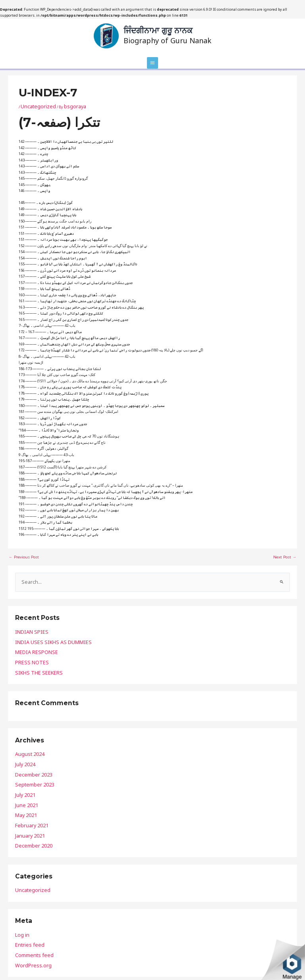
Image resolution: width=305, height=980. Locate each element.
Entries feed (26, 902)
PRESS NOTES (26, 649)
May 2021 (23, 785)
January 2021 (26, 801)
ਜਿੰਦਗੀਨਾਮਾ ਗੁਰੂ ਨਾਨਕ (158, 29)
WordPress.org (28, 919)
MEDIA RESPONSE (30, 641)
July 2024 (23, 745)
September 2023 (29, 761)
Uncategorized (34, 103)
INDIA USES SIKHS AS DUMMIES (41, 632)
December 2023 (28, 753)
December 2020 (28, 810)
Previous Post (23, 552)
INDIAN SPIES (26, 624)
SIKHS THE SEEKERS (31, 657)
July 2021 (23, 769)
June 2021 (23, 777)
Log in (20, 895)
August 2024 (26, 736)
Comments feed (29, 911)
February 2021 (27, 793)
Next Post (286, 552)
